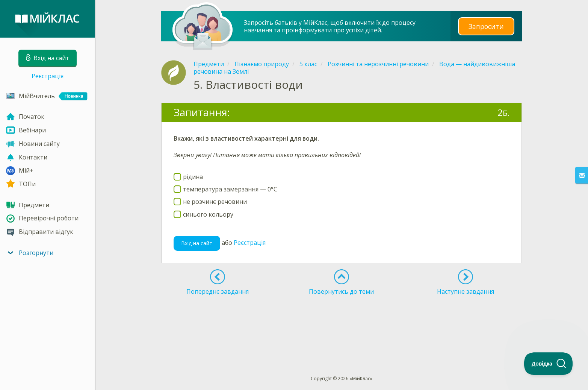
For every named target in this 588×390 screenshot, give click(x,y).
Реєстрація (48, 76)
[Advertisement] (342, 322)
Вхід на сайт (197, 243)
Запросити (486, 26)
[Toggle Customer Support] (549, 364)
